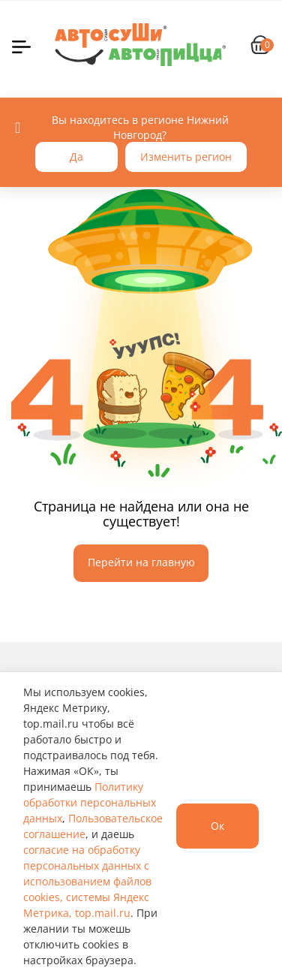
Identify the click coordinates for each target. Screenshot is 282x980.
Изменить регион (186, 157)
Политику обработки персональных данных (90, 802)
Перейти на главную (141, 562)
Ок (217, 826)
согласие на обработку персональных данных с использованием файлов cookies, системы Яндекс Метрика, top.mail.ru (87, 881)
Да (76, 157)
